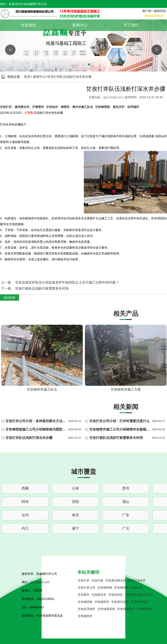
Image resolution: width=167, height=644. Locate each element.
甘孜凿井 (84, 595)
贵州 (126, 488)
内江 (25, 528)
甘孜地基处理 (126, 609)
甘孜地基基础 (106, 609)
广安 (126, 515)
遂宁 (75, 528)
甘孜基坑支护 (120, 602)
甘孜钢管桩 (105, 588)
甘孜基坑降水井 (116, 580)
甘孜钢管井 (122, 588)
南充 (75, 515)
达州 (25, 515)
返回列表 (10, 298)
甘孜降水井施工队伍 (138, 595)
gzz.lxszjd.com (113, 97)
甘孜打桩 (97, 580)
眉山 (126, 502)
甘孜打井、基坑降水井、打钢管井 (22, 107)
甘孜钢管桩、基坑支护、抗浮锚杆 (117, 107)
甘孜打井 (84, 580)
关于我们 (131, 25)
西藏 (25, 488)
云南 (75, 488)
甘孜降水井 (99, 595)
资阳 (75, 502)
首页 (27, 77)
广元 (126, 528)
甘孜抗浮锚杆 (87, 609)
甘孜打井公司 (87, 588)
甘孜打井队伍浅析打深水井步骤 (69, 77)
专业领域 (28, 25)
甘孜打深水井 (137, 580)
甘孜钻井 (137, 588)
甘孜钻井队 (116, 595)
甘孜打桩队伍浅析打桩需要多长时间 (42, 288)
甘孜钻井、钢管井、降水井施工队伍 (70, 107)
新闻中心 (80, 25)
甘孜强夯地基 (140, 602)
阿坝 (25, 502)
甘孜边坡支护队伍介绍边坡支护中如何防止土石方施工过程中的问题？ (67, 282)
